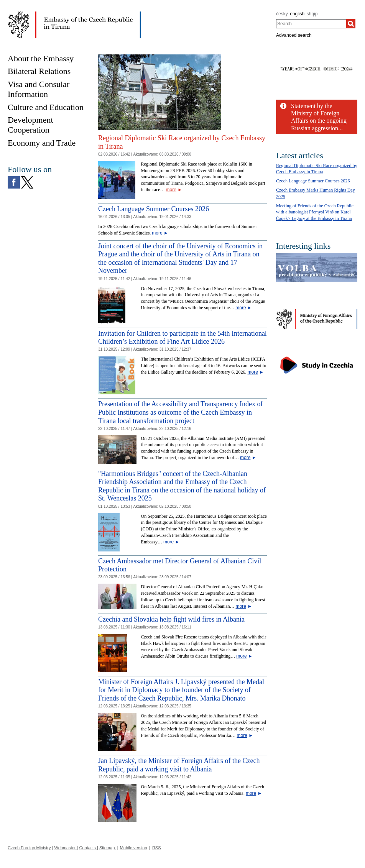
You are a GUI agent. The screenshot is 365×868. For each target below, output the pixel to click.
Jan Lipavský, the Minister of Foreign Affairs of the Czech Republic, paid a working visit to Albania (179, 765)
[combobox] (311, 24)
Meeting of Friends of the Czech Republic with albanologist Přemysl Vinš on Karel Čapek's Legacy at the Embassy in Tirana (315, 212)
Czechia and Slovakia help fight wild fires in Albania (171, 619)
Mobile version (134, 848)
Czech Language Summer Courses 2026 (154, 209)
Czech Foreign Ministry (29, 848)
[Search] (351, 24)
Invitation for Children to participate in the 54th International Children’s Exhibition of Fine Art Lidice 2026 (182, 338)
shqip (312, 14)
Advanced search (294, 35)
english (297, 14)
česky (282, 14)
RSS (157, 848)
